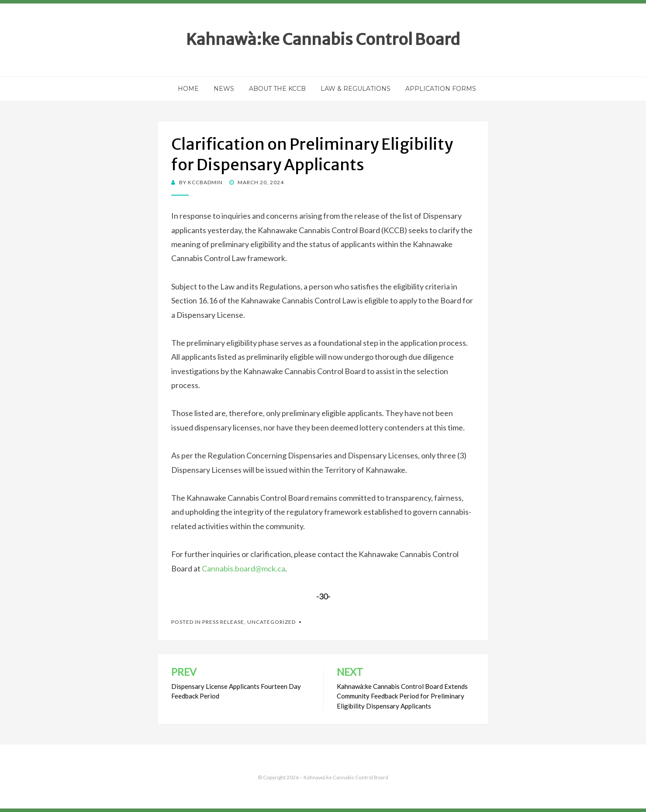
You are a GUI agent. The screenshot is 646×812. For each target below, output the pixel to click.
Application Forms (441, 89)
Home (188, 89)
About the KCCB (277, 89)
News (224, 89)
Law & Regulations (356, 89)
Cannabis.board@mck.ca (244, 568)
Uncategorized (271, 622)
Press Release (223, 622)
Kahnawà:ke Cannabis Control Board (323, 40)
